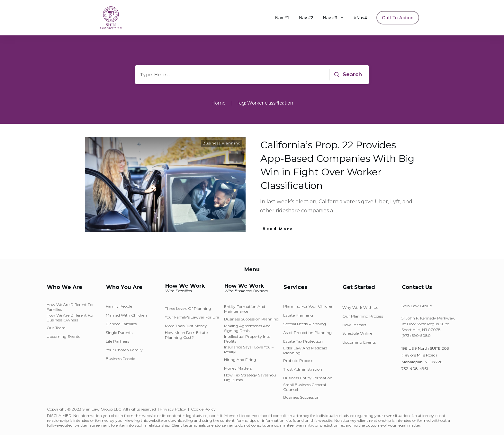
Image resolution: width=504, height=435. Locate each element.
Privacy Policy (173, 409)
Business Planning (222, 143)
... (336, 211)
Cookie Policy (203, 409)
